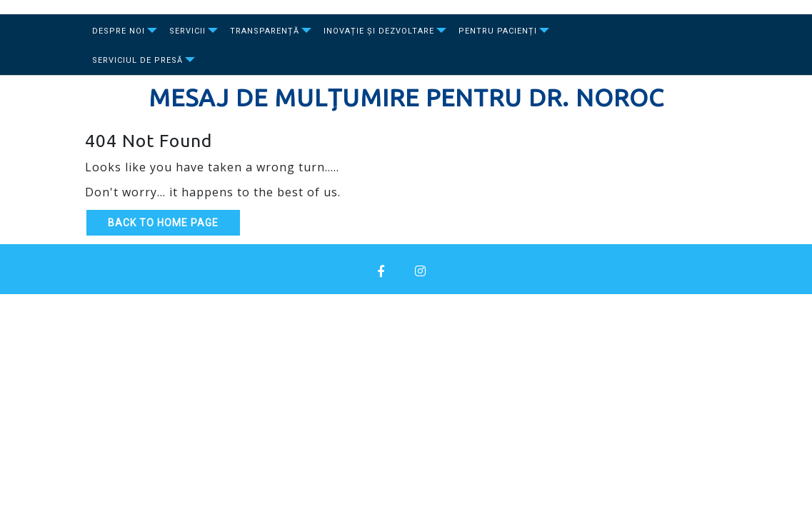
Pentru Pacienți (498, 31)
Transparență (265, 31)
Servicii (187, 31)
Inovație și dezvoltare (379, 31)
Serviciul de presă (137, 60)
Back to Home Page (163, 223)
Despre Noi (119, 31)
